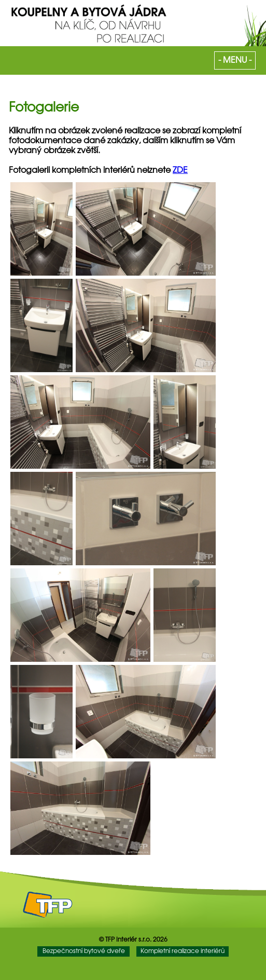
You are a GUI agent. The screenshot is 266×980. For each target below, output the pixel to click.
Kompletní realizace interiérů (183, 951)
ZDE (180, 171)
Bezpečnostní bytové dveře (84, 951)
